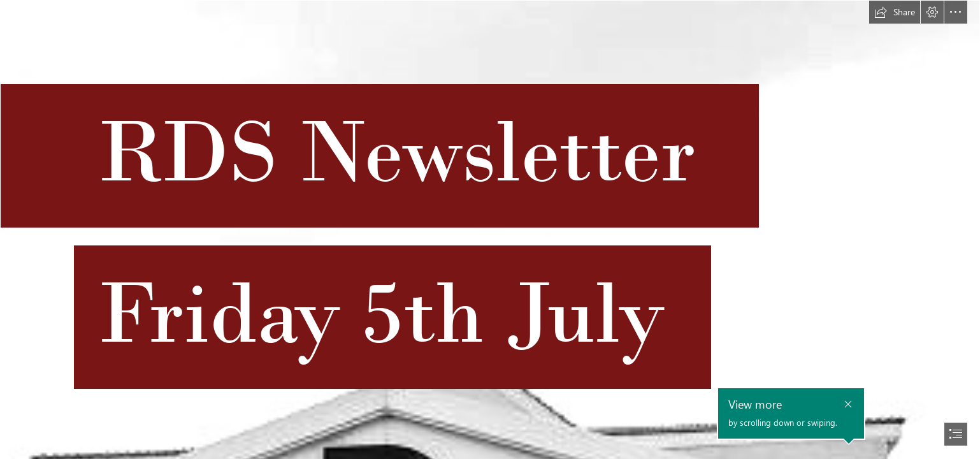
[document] (490, 229)
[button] (895, 12)
